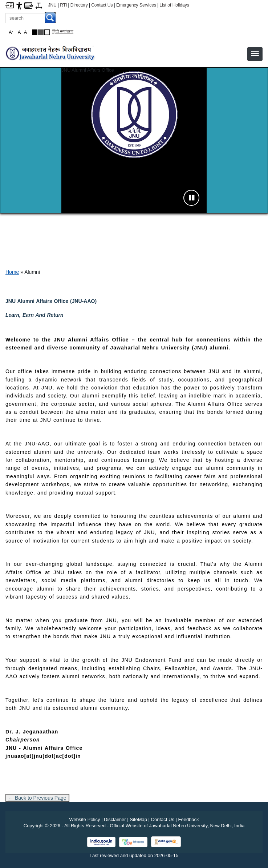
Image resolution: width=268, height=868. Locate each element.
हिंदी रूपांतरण (63, 31)
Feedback (189, 819)
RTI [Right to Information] (63, 5)
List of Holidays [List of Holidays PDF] (174, 5)
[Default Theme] (47, 32)
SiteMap (138, 819)
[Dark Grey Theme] (41, 32)
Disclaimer (115, 819)
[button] (255, 53)
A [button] (27, 32)
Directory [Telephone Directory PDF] (79, 5)
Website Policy (84, 819)
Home (12, 272)
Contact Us (102, 5)
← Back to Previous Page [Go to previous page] (37, 798)
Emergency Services (136, 5)
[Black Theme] (35, 32)
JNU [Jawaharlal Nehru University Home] (52, 5)
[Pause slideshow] (191, 198)
